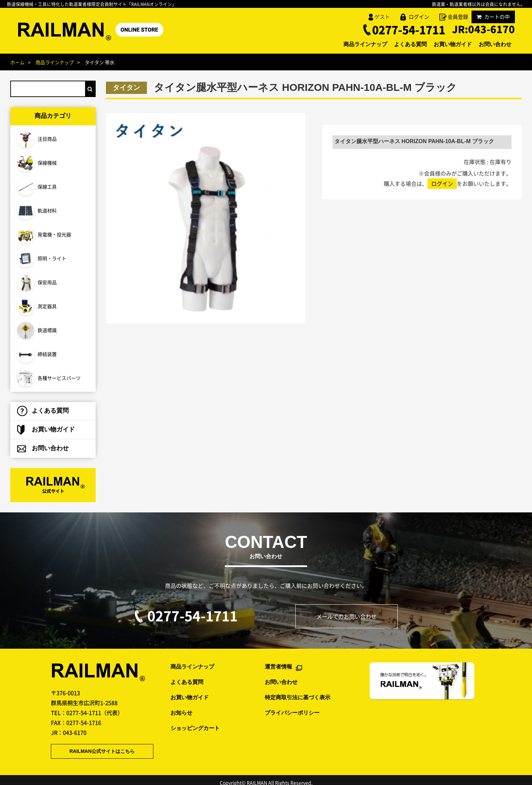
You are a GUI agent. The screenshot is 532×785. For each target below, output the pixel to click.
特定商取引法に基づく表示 (298, 691)
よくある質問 (393, 45)
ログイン (419, 17)
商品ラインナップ (341, 45)
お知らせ (181, 706)
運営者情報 (278, 660)
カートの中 (493, 17)
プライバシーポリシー (292, 706)
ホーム (17, 62)
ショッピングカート (195, 722)
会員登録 (458, 17)
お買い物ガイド (442, 45)
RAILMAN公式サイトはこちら (94, 745)
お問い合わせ (492, 45)
